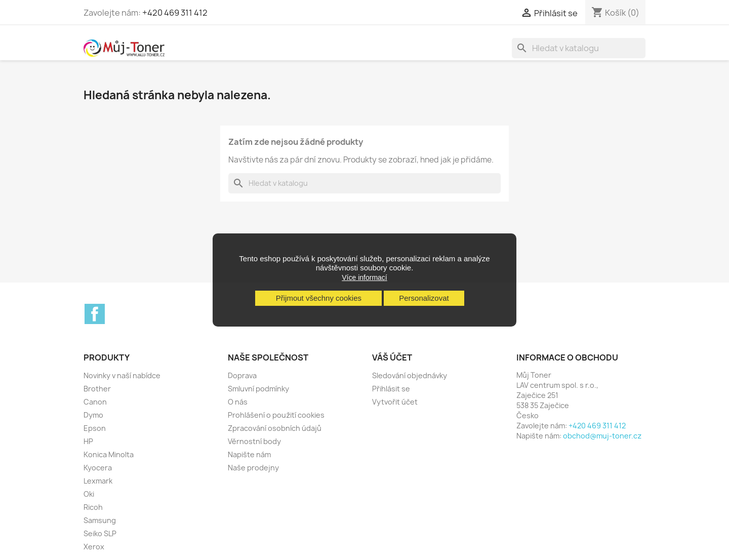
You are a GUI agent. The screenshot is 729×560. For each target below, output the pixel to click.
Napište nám (249, 454)
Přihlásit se (391, 389)
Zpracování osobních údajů (275, 428)
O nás (238, 402)
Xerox (94, 547)
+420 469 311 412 (175, 13)
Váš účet (392, 357)
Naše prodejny (253, 468)
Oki (89, 494)
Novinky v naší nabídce (122, 375)
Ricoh (93, 507)
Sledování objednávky (410, 375)
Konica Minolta (109, 454)
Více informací (364, 277)
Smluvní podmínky (258, 389)
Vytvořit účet (395, 402)
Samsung (100, 520)
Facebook (95, 314)
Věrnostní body (254, 441)
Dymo (93, 415)
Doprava (242, 375)
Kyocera (98, 468)
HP (88, 441)
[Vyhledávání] (579, 48)
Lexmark (98, 481)
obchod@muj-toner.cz (602, 436)
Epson (95, 428)
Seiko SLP (100, 533)
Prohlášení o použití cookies (276, 415)
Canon (95, 402)
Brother (97, 389)
